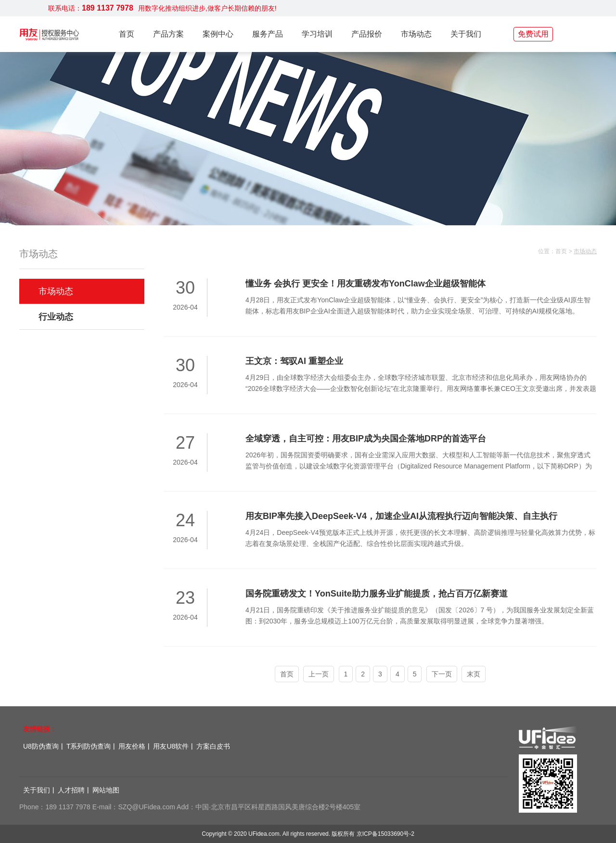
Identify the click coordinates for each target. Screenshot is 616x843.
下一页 (442, 674)
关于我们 (466, 34)
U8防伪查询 (41, 746)
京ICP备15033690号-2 (385, 834)
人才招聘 (71, 790)
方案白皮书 (213, 746)
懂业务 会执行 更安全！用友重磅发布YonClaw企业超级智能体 (366, 284)
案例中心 (218, 34)
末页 (474, 674)
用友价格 (132, 746)
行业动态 (56, 317)
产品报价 (367, 34)
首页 (127, 34)
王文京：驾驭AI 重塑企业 (294, 361)
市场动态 (416, 34)
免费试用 (533, 34)
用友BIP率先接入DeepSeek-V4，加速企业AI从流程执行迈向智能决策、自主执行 (401, 516)
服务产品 (268, 34)
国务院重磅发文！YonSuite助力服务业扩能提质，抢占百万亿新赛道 (377, 594)
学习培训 (317, 34)
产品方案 (168, 34)
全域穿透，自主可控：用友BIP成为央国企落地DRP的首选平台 (366, 439)
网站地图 (106, 790)
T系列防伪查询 (89, 746)
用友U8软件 (171, 746)
